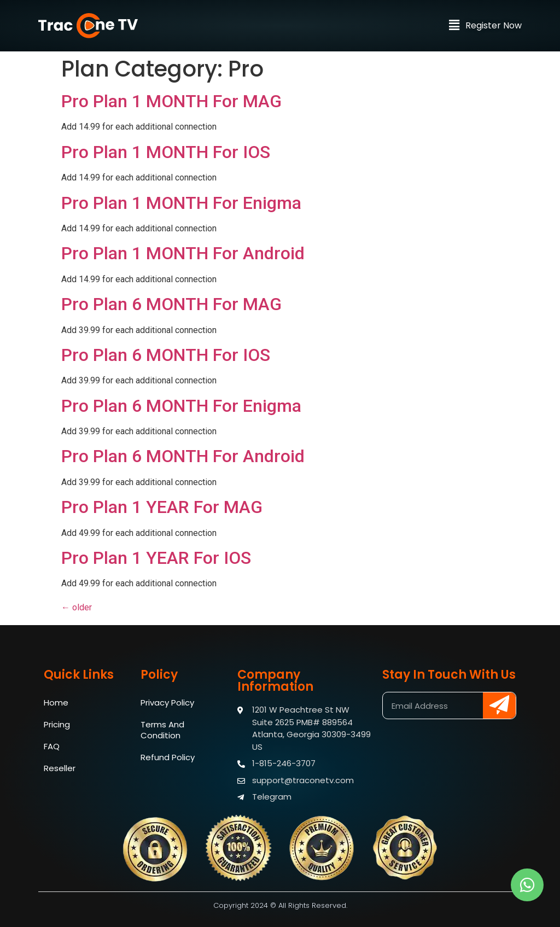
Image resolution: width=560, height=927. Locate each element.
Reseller (60, 768)
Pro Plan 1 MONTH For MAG (171, 101)
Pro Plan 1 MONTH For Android (183, 253)
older (77, 607)
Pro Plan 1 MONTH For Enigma (181, 203)
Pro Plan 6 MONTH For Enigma (181, 406)
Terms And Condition (162, 730)
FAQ (52, 746)
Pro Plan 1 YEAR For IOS (156, 558)
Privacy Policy (167, 702)
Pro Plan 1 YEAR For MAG (162, 507)
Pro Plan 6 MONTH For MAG (171, 304)
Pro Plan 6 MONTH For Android (183, 456)
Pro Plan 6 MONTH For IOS (166, 355)
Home (56, 702)
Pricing (57, 724)
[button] (454, 30)
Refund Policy (168, 757)
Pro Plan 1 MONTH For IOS (166, 152)
